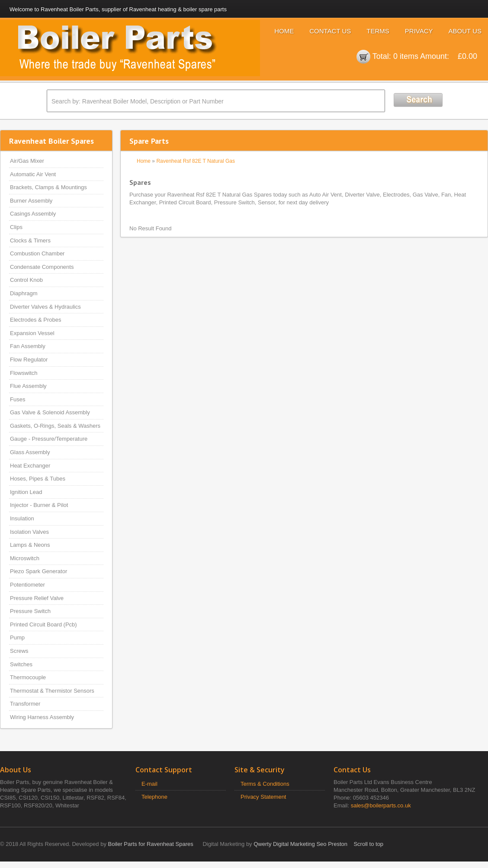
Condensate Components (42, 267)
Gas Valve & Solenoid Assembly (50, 412)
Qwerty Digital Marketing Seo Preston (300, 844)
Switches (21, 664)
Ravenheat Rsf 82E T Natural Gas (196, 161)
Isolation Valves (29, 532)
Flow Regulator (29, 360)
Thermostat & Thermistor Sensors (52, 691)
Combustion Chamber (37, 253)
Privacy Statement (263, 797)
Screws (19, 651)
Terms (378, 31)
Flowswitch (24, 373)
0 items (406, 56)
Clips (16, 227)
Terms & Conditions (265, 784)
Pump (17, 637)
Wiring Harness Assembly (42, 717)
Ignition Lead (26, 492)
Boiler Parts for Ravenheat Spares (151, 844)
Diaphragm (24, 293)
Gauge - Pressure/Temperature (49, 439)
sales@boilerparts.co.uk (381, 805)
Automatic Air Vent (33, 174)
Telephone (154, 797)
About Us (465, 31)
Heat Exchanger (30, 466)
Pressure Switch (30, 611)
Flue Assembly (28, 386)
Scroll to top (368, 844)
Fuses (18, 399)
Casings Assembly (33, 214)
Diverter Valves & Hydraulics (45, 307)
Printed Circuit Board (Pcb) (43, 624)
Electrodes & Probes (36, 320)
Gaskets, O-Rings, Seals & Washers (55, 426)
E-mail (149, 784)
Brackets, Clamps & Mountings (48, 187)
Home (284, 31)
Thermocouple (28, 677)
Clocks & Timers (30, 240)
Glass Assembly (30, 452)
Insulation (22, 518)
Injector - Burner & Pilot (39, 505)
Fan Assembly (28, 346)
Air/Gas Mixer (27, 161)
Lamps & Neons (30, 545)
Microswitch (25, 558)
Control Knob (26, 280)
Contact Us (330, 31)
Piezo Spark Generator (39, 571)
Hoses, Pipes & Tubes (38, 479)
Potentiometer (27, 585)
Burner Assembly (31, 201)
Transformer (25, 704)
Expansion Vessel (32, 333)
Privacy (419, 31)
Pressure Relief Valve (37, 598)
